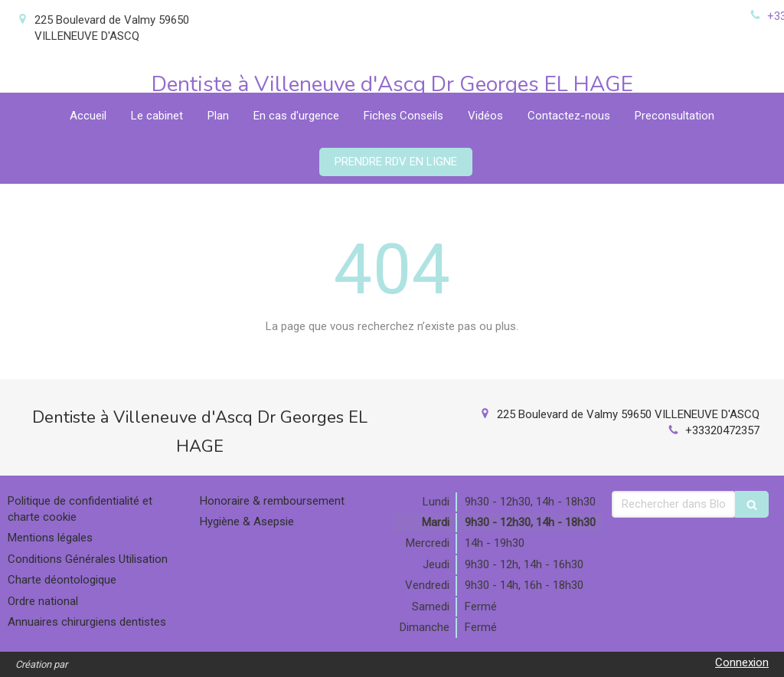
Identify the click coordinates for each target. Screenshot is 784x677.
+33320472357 (722, 430)
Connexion (742, 662)
